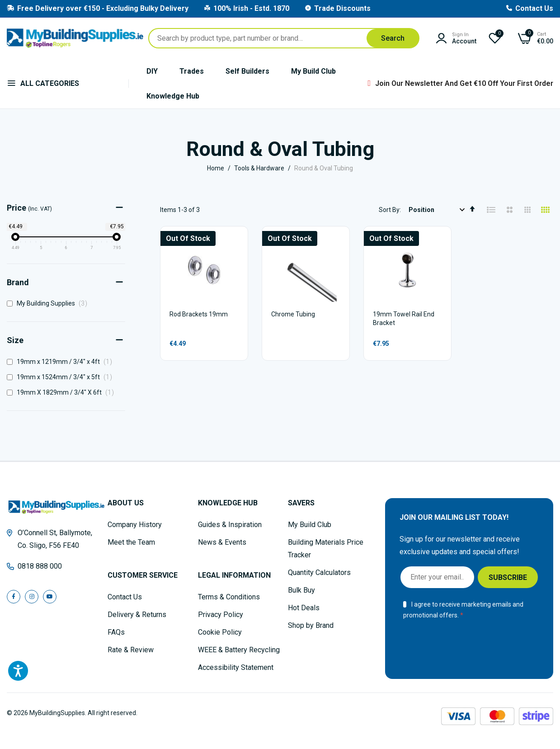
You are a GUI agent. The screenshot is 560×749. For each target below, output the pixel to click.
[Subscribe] (508, 577)
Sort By (389, 210)
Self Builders (247, 71)
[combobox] (284, 38)
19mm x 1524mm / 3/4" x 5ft (62, 377)
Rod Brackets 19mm (199, 314)
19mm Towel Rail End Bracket (404, 319)
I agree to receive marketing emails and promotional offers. (463, 610)
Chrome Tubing (293, 314)
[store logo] (75, 38)
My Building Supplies (49, 303)
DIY (152, 71)
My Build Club (313, 71)
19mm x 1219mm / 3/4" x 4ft (62, 362)
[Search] (393, 38)
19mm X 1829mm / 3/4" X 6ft (63, 392)
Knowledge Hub (173, 96)
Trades (192, 71)
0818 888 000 (40, 566)
